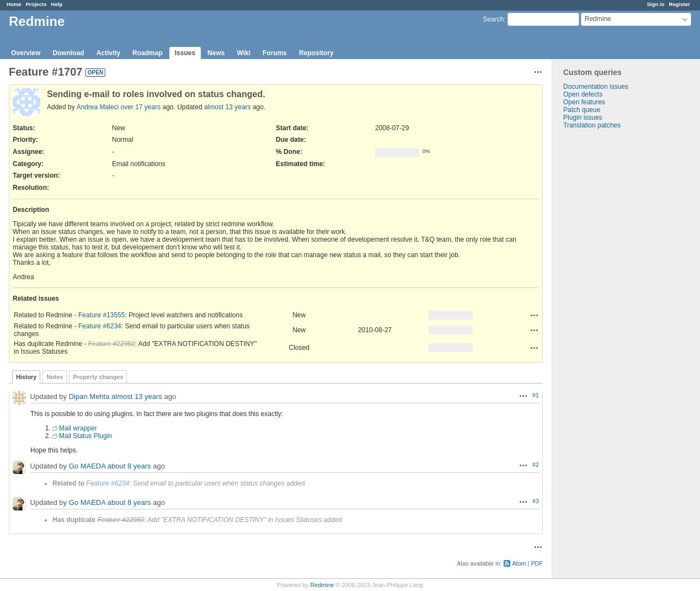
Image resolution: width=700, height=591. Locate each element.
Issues (185, 53)
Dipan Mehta (89, 396)
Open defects (583, 94)
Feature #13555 (102, 315)
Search (493, 19)
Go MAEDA (87, 466)
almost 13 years (228, 107)
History (26, 377)
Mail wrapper (78, 428)
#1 (536, 395)
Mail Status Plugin (86, 436)
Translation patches (592, 125)
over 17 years (140, 107)
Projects (36, 4)
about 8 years (129, 466)
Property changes (98, 377)
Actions (535, 315)
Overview (26, 53)
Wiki (244, 53)
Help (57, 4)
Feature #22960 (112, 344)
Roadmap (148, 53)
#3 (536, 501)
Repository (316, 53)
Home (14, 4)
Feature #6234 (100, 326)
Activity (108, 53)
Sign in (656, 4)
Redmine (322, 585)
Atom (519, 563)
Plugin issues (583, 118)
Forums (275, 53)
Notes (55, 377)
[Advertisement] (607, 302)
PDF (537, 563)
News (216, 53)
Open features (584, 102)
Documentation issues (596, 87)
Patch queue (582, 110)
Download (68, 53)
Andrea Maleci (97, 107)
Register (680, 4)
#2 (536, 465)
